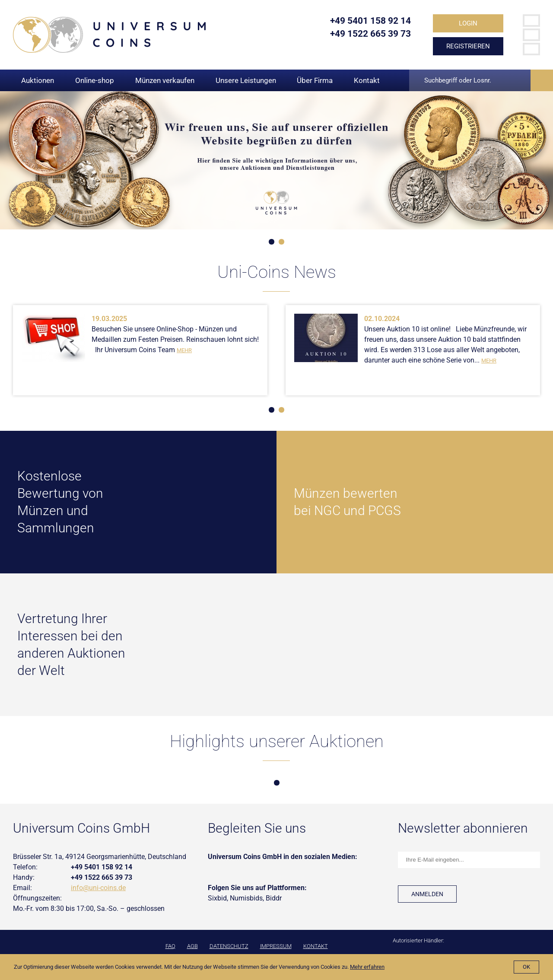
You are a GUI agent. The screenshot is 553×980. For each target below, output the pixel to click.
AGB (192, 946)
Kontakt (367, 80)
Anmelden (427, 894)
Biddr (274, 898)
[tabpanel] (276, 160)
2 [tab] (281, 242)
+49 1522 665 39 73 (370, 34)
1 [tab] (272, 242)
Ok (526, 967)
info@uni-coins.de (98, 888)
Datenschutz (229, 946)
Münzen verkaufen (165, 80)
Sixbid (217, 898)
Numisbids (246, 898)
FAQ (170, 946)
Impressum (276, 946)
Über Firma (315, 80)
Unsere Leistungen (246, 80)
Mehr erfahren (367, 967)
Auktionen (38, 80)
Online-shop (95, 80)
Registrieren (468, 46)
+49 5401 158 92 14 (370, 21)
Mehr (184, 350)
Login (468, 23)
